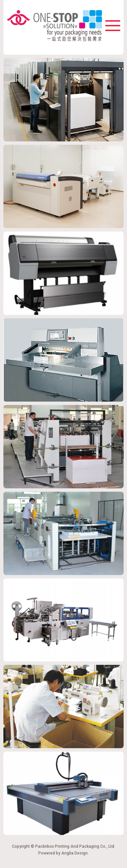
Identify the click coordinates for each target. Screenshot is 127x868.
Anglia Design (75, 853)
